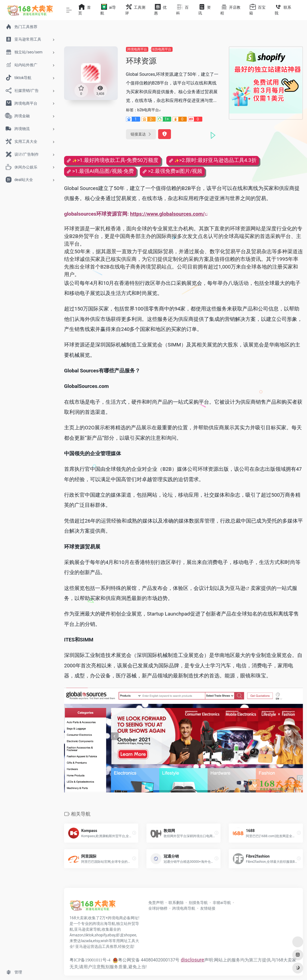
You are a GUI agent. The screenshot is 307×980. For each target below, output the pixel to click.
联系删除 (176, 903)
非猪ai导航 (222, 903)
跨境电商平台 (137, 49)
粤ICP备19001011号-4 (90, 960)
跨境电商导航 (184, 908)
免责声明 (156, 903)
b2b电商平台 (162, 49)
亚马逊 (238, 588)
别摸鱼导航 (198, 903)
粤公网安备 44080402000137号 (146, 960)
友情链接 (208, 908)
